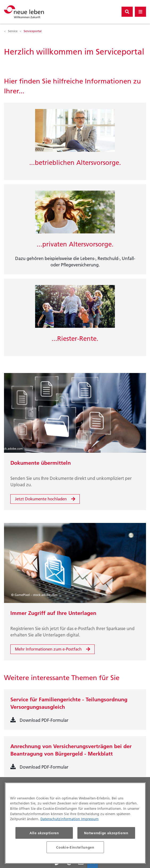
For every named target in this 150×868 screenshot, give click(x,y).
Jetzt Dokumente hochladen (41, 499)
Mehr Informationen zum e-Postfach (48, 649)
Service (13, 31)
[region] (75, 823)
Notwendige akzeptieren (106, 833)
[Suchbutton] (127, 12)
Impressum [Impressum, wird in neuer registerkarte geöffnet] (90, 819)
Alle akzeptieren (44, 833)
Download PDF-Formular (44, 720)
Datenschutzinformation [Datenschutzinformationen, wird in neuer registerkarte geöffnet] (61, 819)
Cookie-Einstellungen (75, 847)
